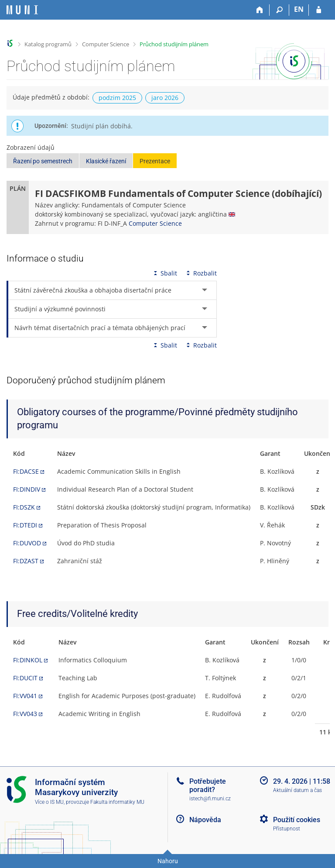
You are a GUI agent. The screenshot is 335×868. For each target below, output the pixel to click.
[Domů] (260, 10)
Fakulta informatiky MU (117, 802)
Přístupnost (287, 829)
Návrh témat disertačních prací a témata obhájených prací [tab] (100, 328)
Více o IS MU (49, 802)
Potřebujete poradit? (208, 785)
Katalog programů (48, 44)
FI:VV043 (25, 714)
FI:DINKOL (28, 660)
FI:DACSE (26, 471)
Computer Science (106, 44)
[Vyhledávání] (279, 10)
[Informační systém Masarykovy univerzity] (22, 10)
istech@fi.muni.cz (210, 799)
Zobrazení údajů (31, 147)
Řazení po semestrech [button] (43, 161)
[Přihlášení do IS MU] (319, 10)
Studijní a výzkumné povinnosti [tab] (60, 309)
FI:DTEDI (25, 525)
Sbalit (164, 273)
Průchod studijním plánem (174, 44)
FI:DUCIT (25, 678)
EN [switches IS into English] (299, 9)
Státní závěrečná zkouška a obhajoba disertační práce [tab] (93, 290)
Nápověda (205, 820)
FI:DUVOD (27, 543)
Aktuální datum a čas (297, 790)
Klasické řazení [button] (106, 161)
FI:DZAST (26, 561)
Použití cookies (297, 820)
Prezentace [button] (155, 161)
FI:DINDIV (27, 489)
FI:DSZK (24, 507)
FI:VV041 (25, 696)
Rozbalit (201, 273)
